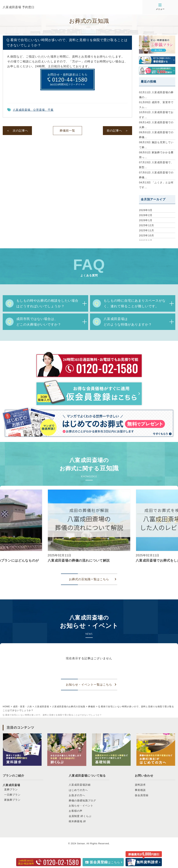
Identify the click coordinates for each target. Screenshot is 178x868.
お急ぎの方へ (77, 795)
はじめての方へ (78, 790)
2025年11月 (147, 230)
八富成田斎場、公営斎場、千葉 (33, 110)
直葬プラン (11, 789)
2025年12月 (147, 225)
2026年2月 (146, 215)
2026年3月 (146, 210)
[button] (4, 530)
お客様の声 (76, 811)
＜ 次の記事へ (17, 131)
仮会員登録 (142, 795)
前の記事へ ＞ (117, 131)
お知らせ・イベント (81, 806)
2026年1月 (146, 220)
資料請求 (140, 785)
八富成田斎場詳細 (80, 785)
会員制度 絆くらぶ (80, 816)
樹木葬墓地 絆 (77, 821)
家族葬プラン (12, 800)
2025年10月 (147, 235)
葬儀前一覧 (67, 131)
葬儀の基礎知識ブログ (82, 800)
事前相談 (140, 790)
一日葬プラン (12, 795)
